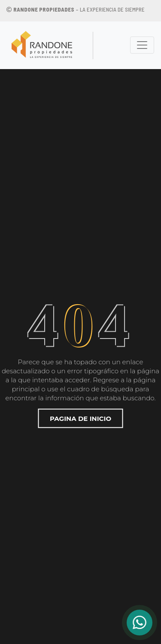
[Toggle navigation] (142, 45)
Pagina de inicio (80, 418)
